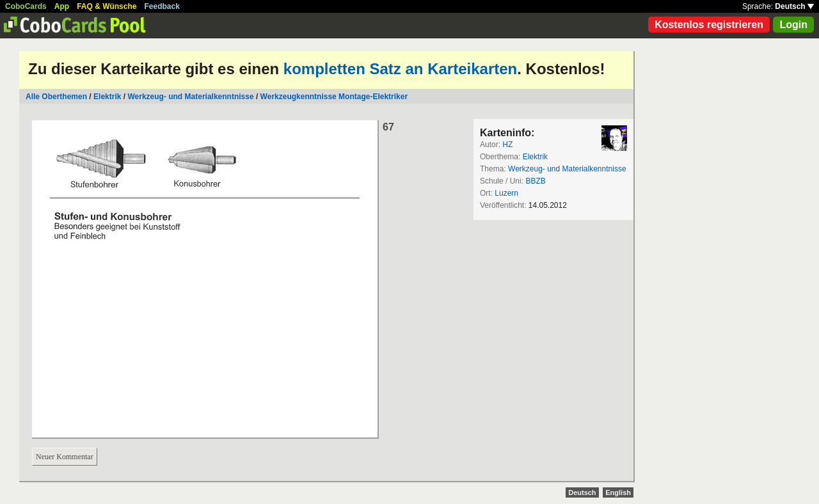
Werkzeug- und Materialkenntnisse (190, 97)
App (62, 6)
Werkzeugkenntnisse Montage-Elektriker (334, 97)
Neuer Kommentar (65, 457)
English (618, 492)
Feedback (162, 6)
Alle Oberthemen (56, 97)
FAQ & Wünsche (107, 6)
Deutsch (794, 6)
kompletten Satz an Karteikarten (400, 69)
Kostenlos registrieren (709, 25)
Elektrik (107, 97)
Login (793, 25)
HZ (507, 145)
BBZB (535, 181)
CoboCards (26, 6)
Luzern (506, 193)
